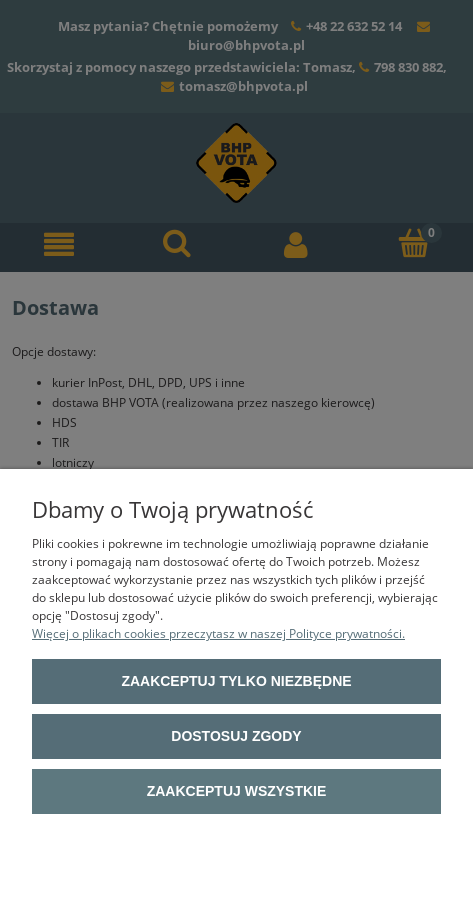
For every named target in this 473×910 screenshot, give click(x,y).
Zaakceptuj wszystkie (237, 791)
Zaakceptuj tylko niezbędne (236, 681)
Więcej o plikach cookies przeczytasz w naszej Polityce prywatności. (218, 633)
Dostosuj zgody (236, 736)
